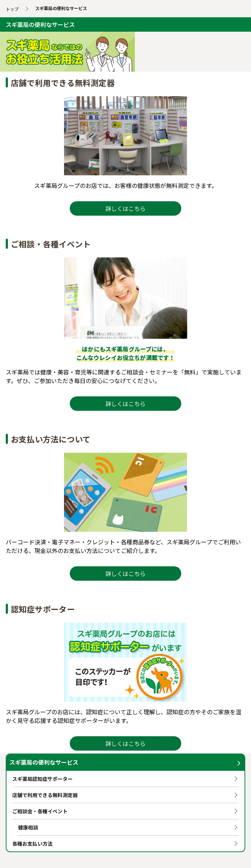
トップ (12, 9)
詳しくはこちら (125, 208)
